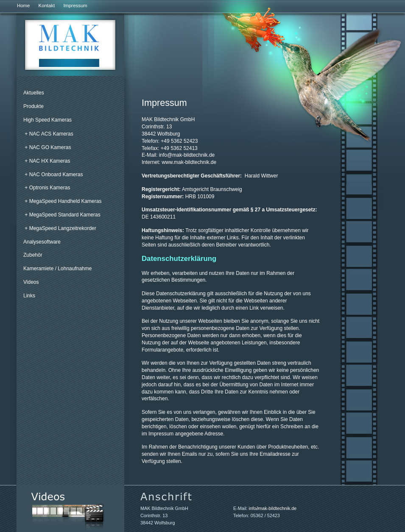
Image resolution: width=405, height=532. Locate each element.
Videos (31, 282)
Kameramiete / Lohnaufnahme (57, 269)
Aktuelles (34, 93)
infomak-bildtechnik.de (187, 155)
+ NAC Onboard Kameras (54, 175)
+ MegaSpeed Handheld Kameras (63, 201)
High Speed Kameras (47, 120)
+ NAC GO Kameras (48, 147)
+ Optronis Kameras (47, 188)
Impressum (75, 6)
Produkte (34, 106)
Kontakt (47, 6)
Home (23, 6)
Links (29, 296)
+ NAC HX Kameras (47, 161)
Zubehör (33, 255)
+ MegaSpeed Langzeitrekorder (60, 228)
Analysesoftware (42, 242)
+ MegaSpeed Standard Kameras (62, 215)
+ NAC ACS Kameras (49, 134)
